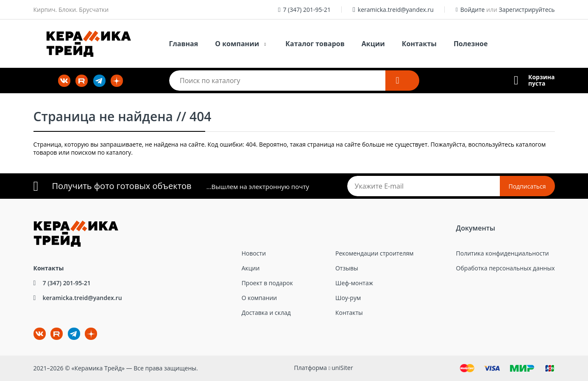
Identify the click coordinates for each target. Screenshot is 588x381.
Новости (254, 253)
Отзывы (347, 268)
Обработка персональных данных (506, 268)
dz (85, 328)
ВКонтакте (35, 328)
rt (57, 334)
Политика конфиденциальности (503, 253)
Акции (373, 44)
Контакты (419, 44)
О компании (237, 44)
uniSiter (342, 368)
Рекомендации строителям (375, 253)
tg (74, 334)
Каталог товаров (315, 44)
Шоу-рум (348, 298)
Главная (184, 44)
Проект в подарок (267, 283)
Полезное (471, 44)
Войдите (473, 10)
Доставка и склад (266, 313)
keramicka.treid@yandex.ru (396, 10)
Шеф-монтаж (354, 283)
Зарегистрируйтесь (527, 10)
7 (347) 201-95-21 (307, 10)
